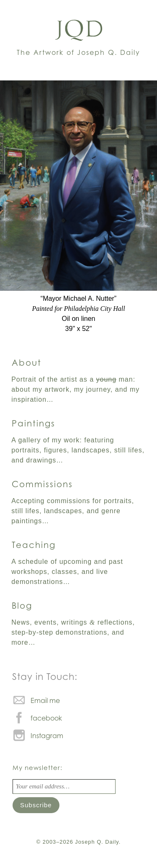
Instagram (47, 736)
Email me (45, 700)
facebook (46, 718)
